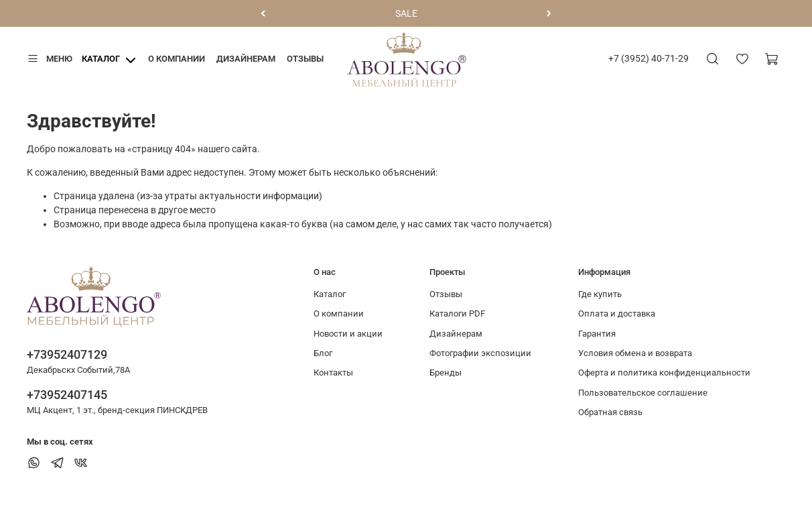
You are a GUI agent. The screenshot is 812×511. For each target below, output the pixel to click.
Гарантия (597, 334)
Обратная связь (610, 412)
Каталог (101, 59)
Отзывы (305, 59)
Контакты (333, 373)
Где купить (600, 294)
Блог (323, 353)
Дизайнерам (246, 59)
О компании (177, 59)
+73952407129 (67, 354)
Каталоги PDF (457, 314)
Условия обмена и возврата (635, 353)
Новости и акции (348, 334)
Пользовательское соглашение (643, 393)
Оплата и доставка (617, 314)
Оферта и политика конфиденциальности (664, 373)
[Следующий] (549, 13)
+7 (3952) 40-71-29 (649, 58)
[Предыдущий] (263, 13)
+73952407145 (67, 395)
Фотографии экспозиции (480, 353)
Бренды (446, 373)
